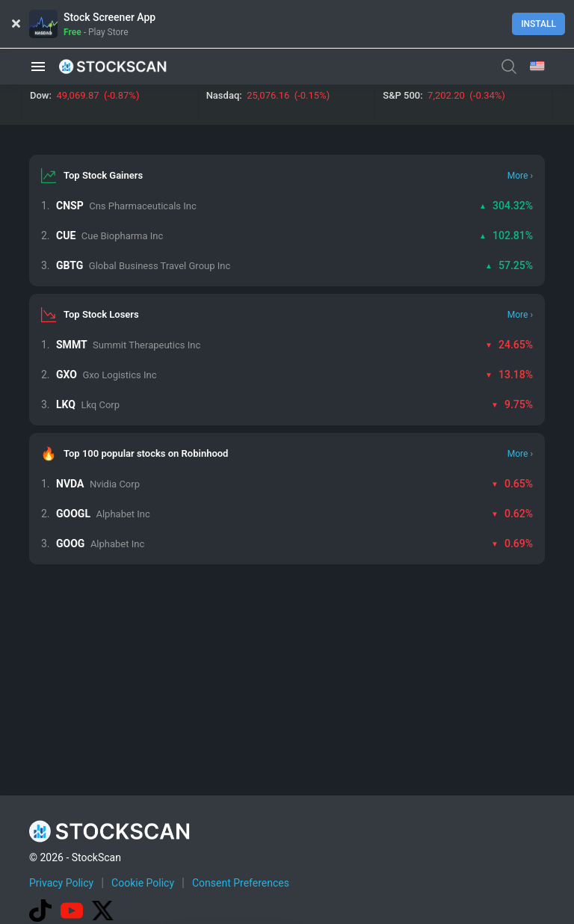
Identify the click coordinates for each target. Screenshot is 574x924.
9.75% (512, 404)
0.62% (512, 514)
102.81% (506, 235)
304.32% (506, 206)
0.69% (512, 543)
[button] (38, 66)
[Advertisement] (301, 881)
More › (520, 176)
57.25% (509, 265)
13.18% (509, 375)
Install (538, 24)
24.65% (509, 345)
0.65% (512, 484)
